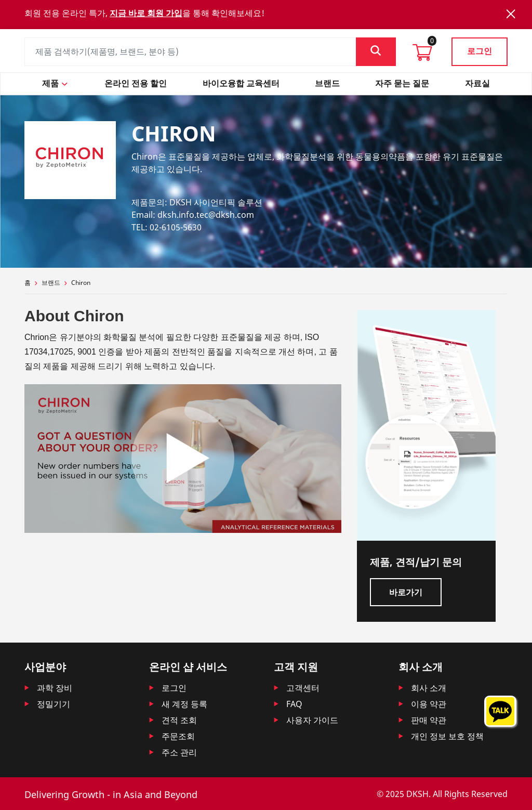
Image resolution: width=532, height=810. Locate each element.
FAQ (294, 704)
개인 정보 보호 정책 (447, 736)
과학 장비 (55, 688)
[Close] (511, 14)
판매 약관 (429, 720)
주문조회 (178, 736)
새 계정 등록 (184, 704)
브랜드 (51, 283)
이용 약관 (429, 704)
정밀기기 (54, 704)
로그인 (480, 51)
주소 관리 (179, 752)
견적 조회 (179, 720)
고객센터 (303, 688)
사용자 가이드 (312, 720)
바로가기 (406, 592)
